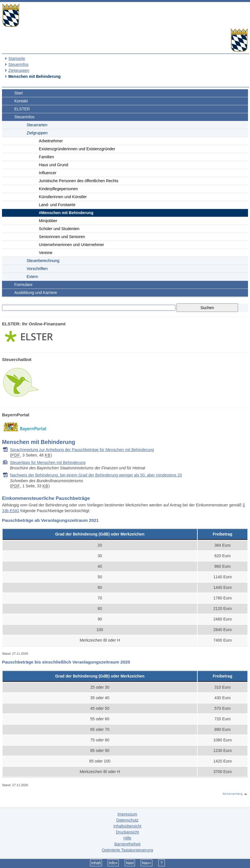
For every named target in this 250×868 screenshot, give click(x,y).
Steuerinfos (18, 64)
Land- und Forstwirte (57, 205)
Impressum (127, 814)
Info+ (113, 863)
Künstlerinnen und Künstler (63, 197)
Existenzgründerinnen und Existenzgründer (77, 149)
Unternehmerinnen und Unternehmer (72, 245)
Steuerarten (37, 125)
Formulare (23, 285)
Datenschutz (127, 820)
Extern (32, 277)
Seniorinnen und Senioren (62, 237)
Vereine (46, 253)
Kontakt (21, 101)
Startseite (17, 58)
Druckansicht (127, 832)
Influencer (48, 173)
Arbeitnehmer (51, 141)
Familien (47, 157)
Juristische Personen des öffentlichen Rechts (79, 181)
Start (19, 93)
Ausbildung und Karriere (36, 293)
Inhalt (96, 863)
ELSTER (22, 109)
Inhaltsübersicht (127, 826)
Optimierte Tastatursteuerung (127, 850)
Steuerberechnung (43, 261)
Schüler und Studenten (59, 229)
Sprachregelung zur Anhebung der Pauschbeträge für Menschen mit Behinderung (82, 450)
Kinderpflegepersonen (59, 189)
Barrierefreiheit (127, 844)
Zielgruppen (19, 70)
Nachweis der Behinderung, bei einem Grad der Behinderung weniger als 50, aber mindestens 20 (96, 475)
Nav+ (146, 863)
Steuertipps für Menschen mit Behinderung (48, 463)
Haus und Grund (54, 165)
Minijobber (48, 221)
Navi (130, 863)
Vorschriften (37, 269)
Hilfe (127, 838)
